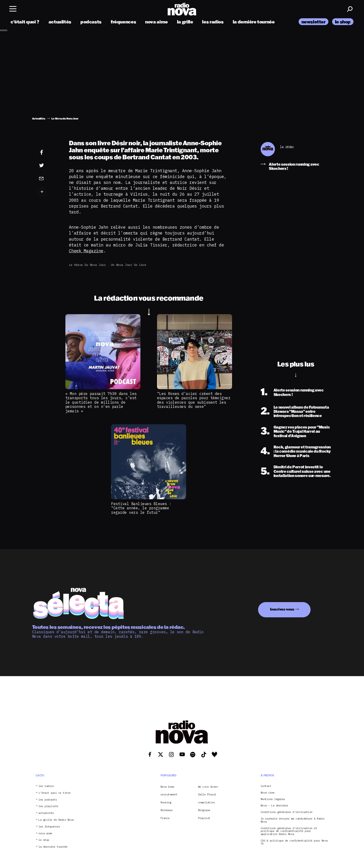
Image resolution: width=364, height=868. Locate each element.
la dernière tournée (254, 22)
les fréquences (49, 827)
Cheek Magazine (86, 251)
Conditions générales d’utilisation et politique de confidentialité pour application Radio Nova (289, 831)
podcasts (91, 22)
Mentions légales (273, 799)
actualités (60, 22)
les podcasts (48, 800)
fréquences (123, 22)
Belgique (204, 810)
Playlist (204, 818)
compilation (206, 802)
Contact (266, 786)
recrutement (169, 794)
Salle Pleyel (207, 794)
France (165, 818)
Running (166, 802)
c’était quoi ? (25, 22)
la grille (185, 22)
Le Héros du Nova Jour (87, 265)
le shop (343, 22)
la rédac (287, 147)
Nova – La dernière (274, 806)
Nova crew (268, 793)
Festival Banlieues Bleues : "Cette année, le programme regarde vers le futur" (141, 508)
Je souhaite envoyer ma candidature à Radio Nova (293, 820)
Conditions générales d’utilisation (287, 812)
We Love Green (208, 787)
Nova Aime (167, 787)
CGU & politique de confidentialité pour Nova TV (294, 842)
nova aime (156, 22)
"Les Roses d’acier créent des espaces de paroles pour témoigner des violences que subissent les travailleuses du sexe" (194, 400)
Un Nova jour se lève (128, 265)
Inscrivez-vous (282, 609)
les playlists (48, 806)
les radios (213, 22)
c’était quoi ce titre (54, 793)
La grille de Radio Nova (56, 820)
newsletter (313, 22)
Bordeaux (167, 810)
